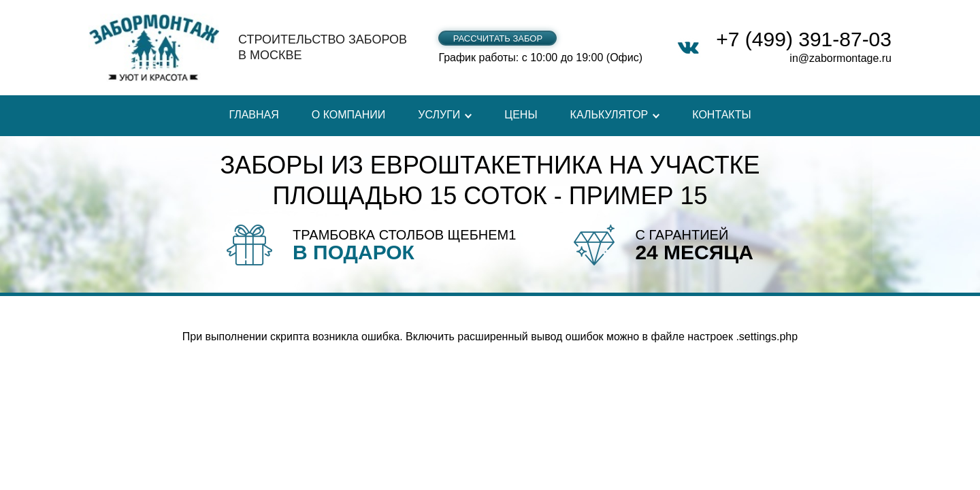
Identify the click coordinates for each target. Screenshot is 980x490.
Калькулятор (609, 115)
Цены (521, 115)
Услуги (439, 115)
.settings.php (767, 337)
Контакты (721, 115)
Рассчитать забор (498, 38)
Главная (254, 115)
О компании (349, 115)
